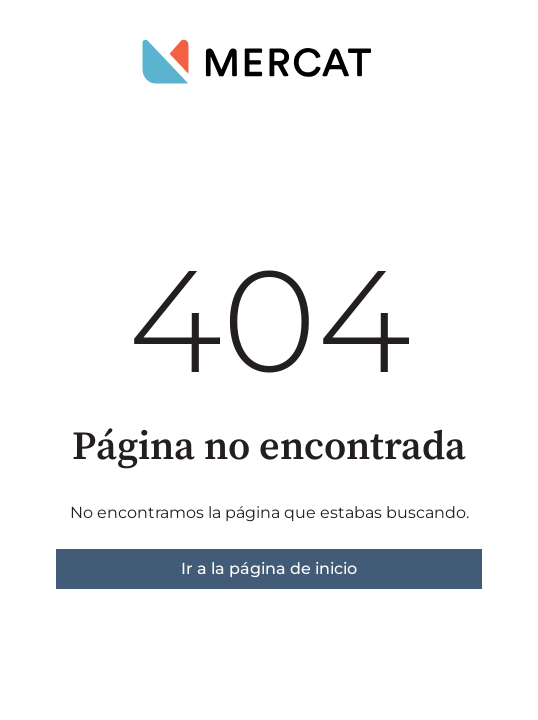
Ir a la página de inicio (269, 568)
